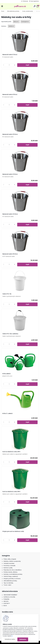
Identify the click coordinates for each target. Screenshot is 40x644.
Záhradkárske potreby (13, 11)
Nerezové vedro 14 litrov (10, 214)
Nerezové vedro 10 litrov (10, 134)
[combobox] (16, 22)
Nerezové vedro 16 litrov (10, 254)
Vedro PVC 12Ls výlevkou (10, 334)
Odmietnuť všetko (10, 639)
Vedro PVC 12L (7, 294)
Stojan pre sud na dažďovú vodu (13, 531)
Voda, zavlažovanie (28, 11)
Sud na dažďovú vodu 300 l (11, 492)
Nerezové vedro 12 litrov (10, 174)
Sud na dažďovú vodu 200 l (11, 452)
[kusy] (9, 65)
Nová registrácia (35, 1)
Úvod (3, 11)
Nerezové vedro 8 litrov (10, 94)
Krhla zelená (6, 374)
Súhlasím (23, 639)
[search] (35, 6)
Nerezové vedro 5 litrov (10, 55)
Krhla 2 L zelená (7, 413)
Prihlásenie (25, 1)
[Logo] (20, 6)
